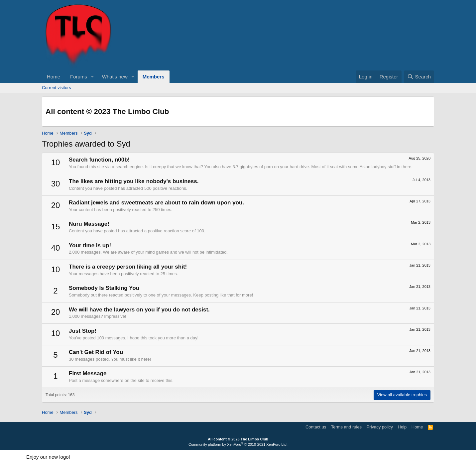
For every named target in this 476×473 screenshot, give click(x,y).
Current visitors (56, 88)
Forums (79, 77)
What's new (115, 77)
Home (54, 77)
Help (402, 427)
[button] (92, 77)
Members (154, 77)
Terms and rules (346, 427)
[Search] (419, 77)
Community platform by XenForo (238, 444)
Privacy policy (380, 427)
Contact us (316, 427)
